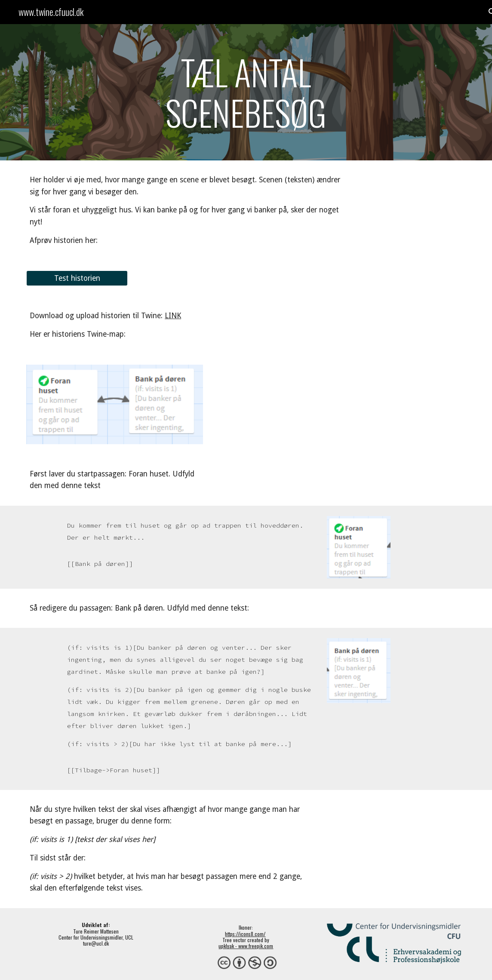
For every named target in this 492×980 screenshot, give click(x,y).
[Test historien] (77, 278)
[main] (246, 92)
